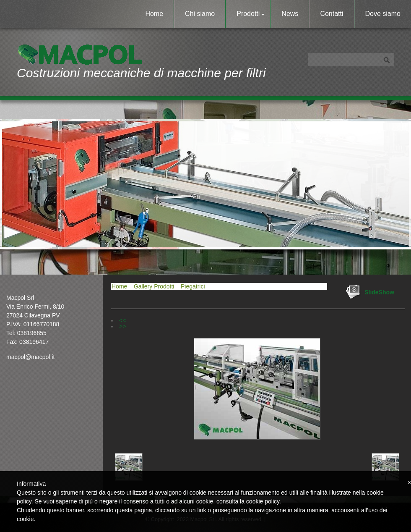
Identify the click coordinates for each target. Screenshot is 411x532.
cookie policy (263, 501)
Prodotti (250, 14)
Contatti (332, 14)
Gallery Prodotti (154, 286)
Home (154, 14)
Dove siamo (383, 14)
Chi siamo (200, 14)
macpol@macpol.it (30, 357)
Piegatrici (193, 286)
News (290, 14)
